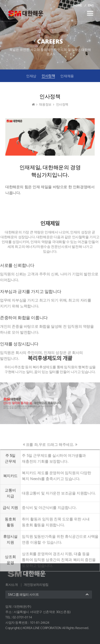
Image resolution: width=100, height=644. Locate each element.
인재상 (31, 76)
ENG (91, 5)
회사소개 (11, 585)
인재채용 (67, 76)
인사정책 (48, 76)
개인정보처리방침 (36, 585)
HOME (78, 5)
